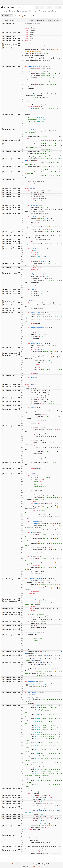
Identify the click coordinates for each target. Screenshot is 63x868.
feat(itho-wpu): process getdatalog (14, 46)
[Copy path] (34, 16)
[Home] (3, 2)
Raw (32, 20)
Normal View (40, 20)
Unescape (57, 20)
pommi (6, 7)
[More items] (61, 11)
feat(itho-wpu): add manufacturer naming (16, 635)
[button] (19, 33)
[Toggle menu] (60, 2)
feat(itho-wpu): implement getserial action (16, 625)
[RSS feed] (37, 7)
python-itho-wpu (16, 7)
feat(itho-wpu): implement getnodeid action (17, 622)
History (49, 20)
